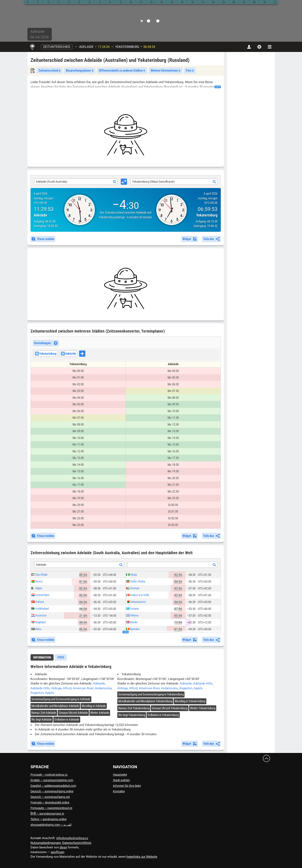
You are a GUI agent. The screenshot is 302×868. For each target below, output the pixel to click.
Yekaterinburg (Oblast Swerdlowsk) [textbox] (153, 182)
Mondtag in (94, 706)
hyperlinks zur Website (142, 857)
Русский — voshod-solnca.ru (49, 775)
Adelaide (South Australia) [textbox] (52, 182)
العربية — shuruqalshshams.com (51, 825)
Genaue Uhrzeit (73, 713)
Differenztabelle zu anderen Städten (122, 71)
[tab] (42, 657)
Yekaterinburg (127, 47)
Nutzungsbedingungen (46, 843)
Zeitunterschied (57, 47)
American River (83, 688)
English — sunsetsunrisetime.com (52, 780)
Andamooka (103, 688)
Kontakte (119, 791)
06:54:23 (149, 47)
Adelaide (86, 47)
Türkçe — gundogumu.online (49, 819)
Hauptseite (120, 775)
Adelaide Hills (40, 688)
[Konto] (249, 47)
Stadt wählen (121, 780)
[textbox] (172, 565)
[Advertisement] (126, 135)
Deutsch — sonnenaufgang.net (50, 797)
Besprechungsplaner (80, 71)
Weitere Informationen (166, 71)
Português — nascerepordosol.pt (51, 808)
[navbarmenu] (270, 47)
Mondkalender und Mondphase (55, 706)
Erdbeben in (67, 720)
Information (42, 657)
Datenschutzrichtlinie (77, 843)
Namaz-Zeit (44, 713)
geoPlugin (58, 852)
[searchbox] (86, 354)
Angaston (37, 693)
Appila (49, 693)
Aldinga (56, 688)
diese (63, 847)
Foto (190, 71)
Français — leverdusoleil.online (50, 802)
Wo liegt (42, 720)
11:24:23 (104, 47)
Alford (67, 688)
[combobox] (76, 182)
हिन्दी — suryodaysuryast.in (47, 814)
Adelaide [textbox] (41, 565)
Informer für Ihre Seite (127, 786)
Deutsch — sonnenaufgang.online (52, 791)
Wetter (100, 713)
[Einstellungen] (259, 47)
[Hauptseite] (32, 47)
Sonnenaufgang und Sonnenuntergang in (61, 699)
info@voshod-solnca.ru (72, 838)
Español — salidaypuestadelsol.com (53, 786)
